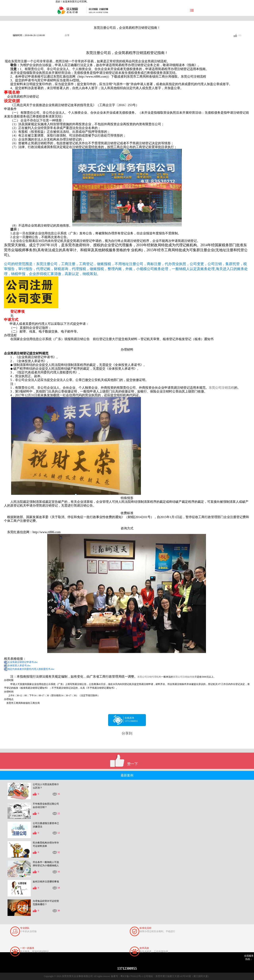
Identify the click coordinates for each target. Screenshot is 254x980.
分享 (67, 35)
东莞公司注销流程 (221, 388)
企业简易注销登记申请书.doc (23, 662)
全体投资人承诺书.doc (19, 666)
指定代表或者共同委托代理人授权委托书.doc (31, 669)
